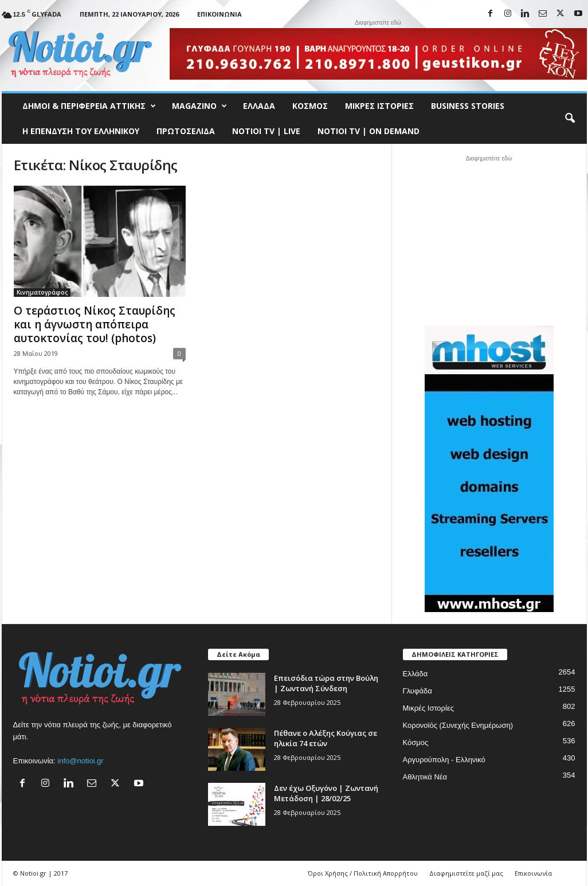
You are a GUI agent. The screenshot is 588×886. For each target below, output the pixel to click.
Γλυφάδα (418, 691)
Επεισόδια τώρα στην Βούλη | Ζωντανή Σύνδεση (326, 683)
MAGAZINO (199, 106)
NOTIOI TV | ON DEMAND (369, 131)
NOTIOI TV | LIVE (266, 131)
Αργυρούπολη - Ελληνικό (444, 760)
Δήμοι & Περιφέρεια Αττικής (89, 106)
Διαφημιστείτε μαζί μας (466, 873)
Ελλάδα (259, 106)
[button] (570, 119)
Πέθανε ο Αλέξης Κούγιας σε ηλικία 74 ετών (326, 738)
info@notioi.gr (80, 761)
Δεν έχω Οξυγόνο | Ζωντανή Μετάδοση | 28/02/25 (326, 793)
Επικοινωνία (219, 14)
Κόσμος (310, 106)
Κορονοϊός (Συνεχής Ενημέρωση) (458, 725)
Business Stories (468, 106)
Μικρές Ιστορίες (379, 106)
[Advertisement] (489, 239)
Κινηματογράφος (42, 292)
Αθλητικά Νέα (425, 777)
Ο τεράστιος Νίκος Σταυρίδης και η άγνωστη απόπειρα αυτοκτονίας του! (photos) (95, 324)
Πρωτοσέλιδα (186, 131)
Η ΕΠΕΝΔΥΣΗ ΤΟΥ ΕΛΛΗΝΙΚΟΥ (81, 131)
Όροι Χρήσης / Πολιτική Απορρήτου (363, 873)
